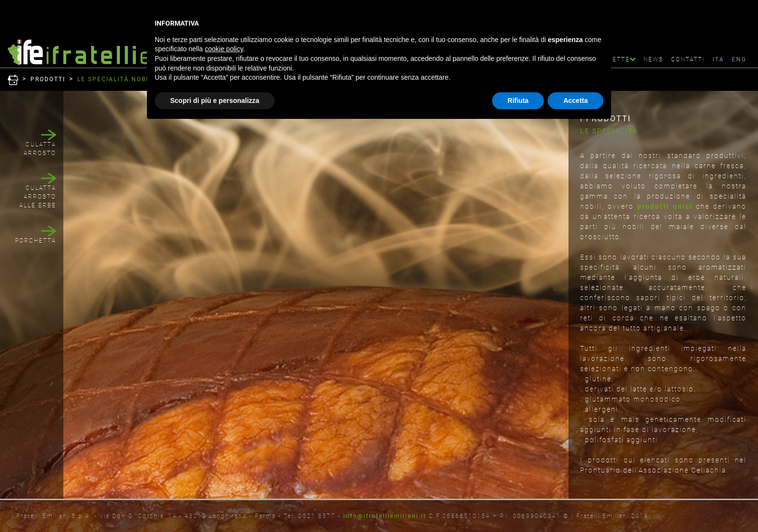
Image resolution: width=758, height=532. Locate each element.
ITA (718, 59)
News (653, 59)
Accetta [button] (576, 101)
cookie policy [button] (224, 49)
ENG (739, 59)
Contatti (688, 59)
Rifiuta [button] (518, 101)
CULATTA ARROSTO (40, 149)
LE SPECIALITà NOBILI (116, 79)
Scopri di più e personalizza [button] (215, 101)
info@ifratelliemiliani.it (385, 516)
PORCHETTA (36, 241)
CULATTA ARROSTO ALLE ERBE (38, 197)
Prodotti (48, 79)
